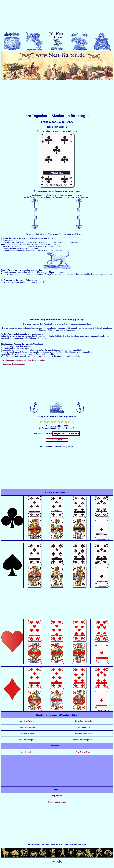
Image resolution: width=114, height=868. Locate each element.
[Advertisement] (57, 17)
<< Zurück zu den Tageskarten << (14, 364)
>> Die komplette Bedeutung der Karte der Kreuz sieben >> (24, 360)
